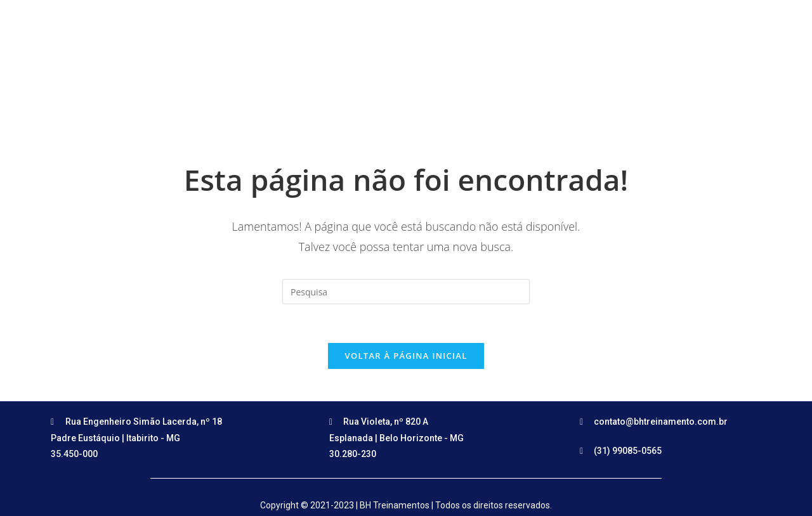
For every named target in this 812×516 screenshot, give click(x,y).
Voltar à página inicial (406, 356)
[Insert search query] (406, 292)
